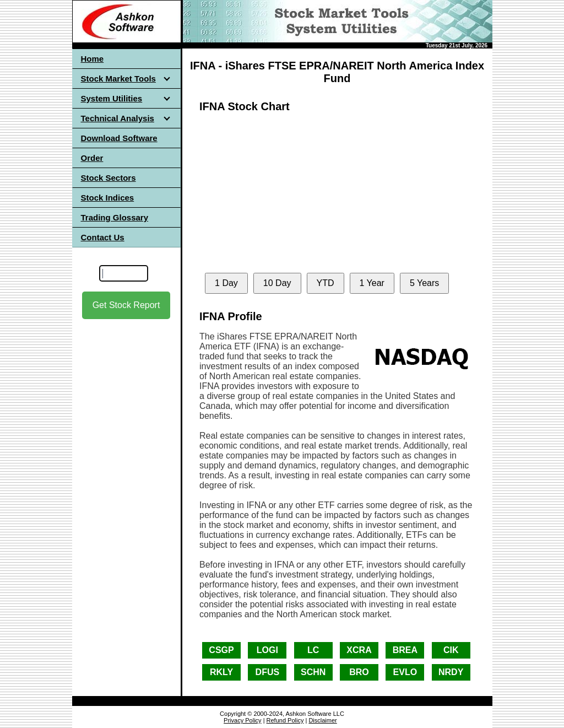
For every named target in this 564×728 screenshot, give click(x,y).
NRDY (451, 672)
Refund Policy (285, 720)
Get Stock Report (126, 305)
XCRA (359, 650)
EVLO (405, 672)
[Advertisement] (126, 418)
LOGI (267, 650)
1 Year (372, 283)
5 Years (424, 283)
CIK (451, 650)
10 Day (277, 283)
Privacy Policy (242, 720)
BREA (405, 650)
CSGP (221, 650)
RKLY (221, 672)
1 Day (226, 283)
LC (313, 650)
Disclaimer (322, 720)
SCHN (313, 672)
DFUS (268, 672)
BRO (359, 672)
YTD (326, 283)
